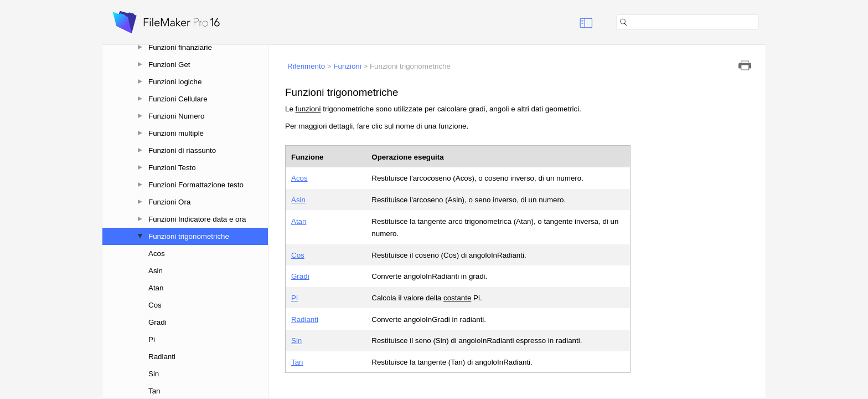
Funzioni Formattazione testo (196, 185)
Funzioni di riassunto (182, 150)
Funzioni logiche (175, 82)
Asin (156, 271)
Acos (157, 254)
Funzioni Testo (172, 168)
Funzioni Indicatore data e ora (197, 219)
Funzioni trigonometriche (189, 236)
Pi (152, 339)
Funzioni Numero (176, 116)
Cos (155, 305)
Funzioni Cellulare (178, 99)
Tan (154, 391)
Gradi (157, 322)
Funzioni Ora (169, 202)
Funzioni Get (169, 65)
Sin (154, 374)
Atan (156, 288)
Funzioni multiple (176, 133)
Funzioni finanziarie (180, 47)
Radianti (162, 357)
